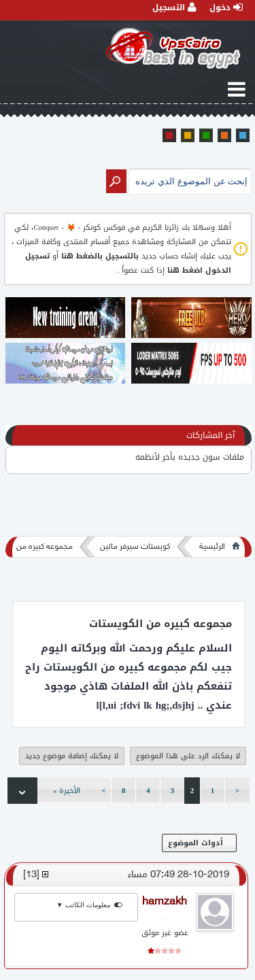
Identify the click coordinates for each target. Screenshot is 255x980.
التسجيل (174, 7)
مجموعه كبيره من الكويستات (160, 624)
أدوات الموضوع (199, 843)
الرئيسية (212, 547)
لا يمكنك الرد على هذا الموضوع (188, 756)
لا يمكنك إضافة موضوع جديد (72, 756)
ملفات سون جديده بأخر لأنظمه (190, 457)
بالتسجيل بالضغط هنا (100, 256)
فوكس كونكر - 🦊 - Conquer (79, 227)
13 (31, 875)
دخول (226, 7)
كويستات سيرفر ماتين (135, 547)
